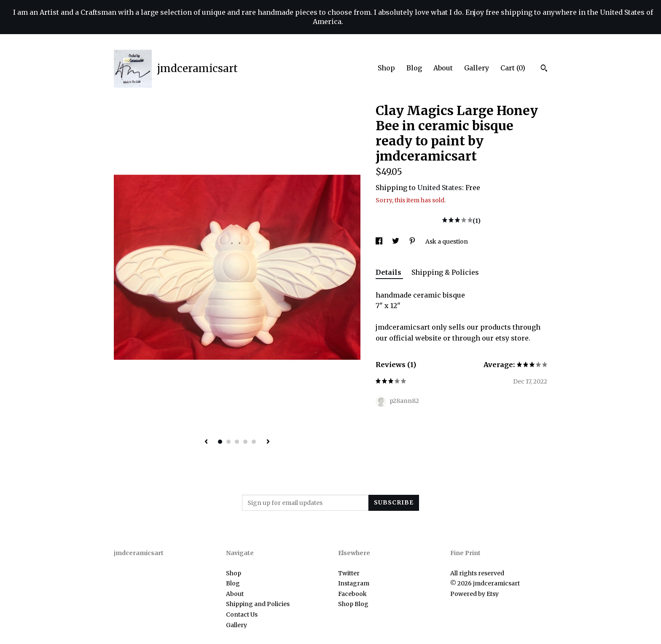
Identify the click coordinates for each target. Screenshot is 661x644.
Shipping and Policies (258, 604)
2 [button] (228, 442)
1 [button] (220, 442)
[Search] (544, 69)
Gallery (477, 68)
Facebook (352, 594)
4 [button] (245, 442)
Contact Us (242, 614)
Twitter (349, 573)
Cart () (513, 68)
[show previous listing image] (206, 442)
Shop (386, 68)
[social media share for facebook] (380, 241)
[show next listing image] (268, 442)
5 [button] (254, 442)
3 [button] (237, 442)
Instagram (354, 583)
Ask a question (447, 241)
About (443, 68)
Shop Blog (353, 604)
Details (389, 272)
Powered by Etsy (474, 594)
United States (440, 188)
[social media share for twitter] (396, 241)
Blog (414, 68)
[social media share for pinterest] (413, 241)
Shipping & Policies (445, 272)
